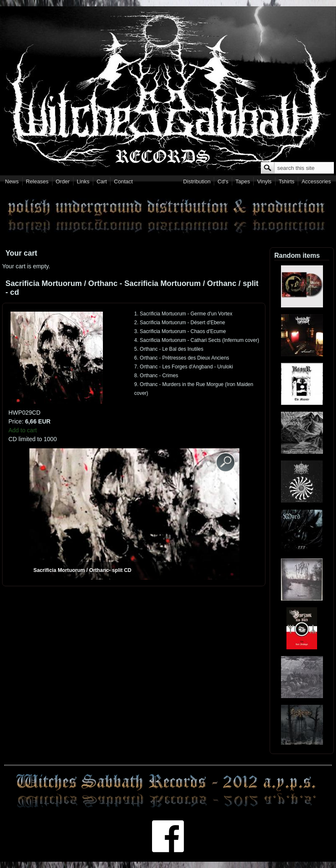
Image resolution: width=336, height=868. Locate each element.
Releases (37, 181)
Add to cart (23, 430)
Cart (102, 181)
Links (83, 181)
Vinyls (264, 181)
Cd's (223, 181)
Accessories (316, 181)
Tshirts (286, 181)
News (12, 181)
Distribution (197, 181)
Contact (123, 181)
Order (63, 181)
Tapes (243, 181)
